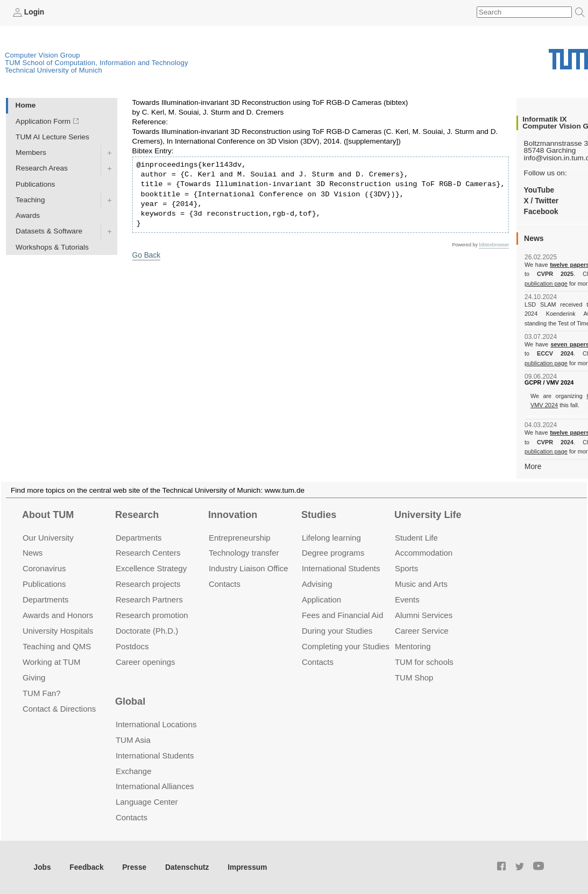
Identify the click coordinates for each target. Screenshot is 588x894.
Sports (406, 568)
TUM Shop (414, 677)
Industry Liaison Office (249, 568)
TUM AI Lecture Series (52, 137)
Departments (46, 599)
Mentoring (413, 646)
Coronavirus (44, 568)
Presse (134, 867)
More (533, 466)
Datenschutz (186, 867)
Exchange (134, 771)
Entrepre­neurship (240, 537)
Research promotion (152, 615)
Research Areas (42, 168)
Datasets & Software (49, 231)
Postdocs (132, 646)
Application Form (43, 121)
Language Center (147, 802)
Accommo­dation (424, 553)
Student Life (416, 537)
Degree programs (333, 553)
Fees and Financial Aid (342, 615)
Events (407, 599)
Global (130, 701)
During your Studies (337, 631)
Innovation (233, 515)
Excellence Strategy (151, 568)
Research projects (148, 584)
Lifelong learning (331, 537)
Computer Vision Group (42, 55)
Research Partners (149, 599)
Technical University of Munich (54, 70)
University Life (428, 515)
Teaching (30, 200)
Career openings (146, 662)
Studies (319, 515)
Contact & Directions (59, 708)
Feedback (86, 867)
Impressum (246, 867)
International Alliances (155, 786)
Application (321, 599)
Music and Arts (421, 584)
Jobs (42, 867)
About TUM (48, 515)
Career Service (422, 631)
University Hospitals (58, 631)
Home (26, 105)
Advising (317, 584)
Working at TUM (51, 662)
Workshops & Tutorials (52, 247)
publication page (546, 283)
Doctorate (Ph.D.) (147, 631)
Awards (28, 215)
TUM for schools (424, 662)
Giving (34, 677)
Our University (48, 537)
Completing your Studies (346, 646)
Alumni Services (424, 615)
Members (31, 152)
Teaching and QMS (57, 646)
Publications (35, 184)
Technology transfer (244, 553)
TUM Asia (133, 739)
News (33, 553)
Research (137, 515)
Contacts (225, 584)
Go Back (146, 255)
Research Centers (148, 553)
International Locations (156, 724)
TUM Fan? (42, 693)
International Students (341, 568)
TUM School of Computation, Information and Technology (97, 63)
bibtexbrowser (494, 245)
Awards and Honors (58, 615)
